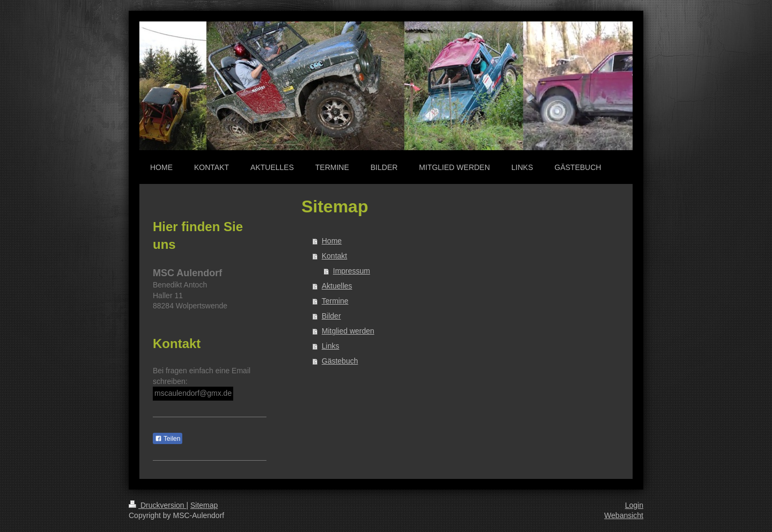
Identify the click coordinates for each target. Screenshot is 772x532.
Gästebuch (340, 361)
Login (634, 505)
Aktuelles (337, 286)
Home (332, 241)
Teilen (168, 439)
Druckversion (157, 505)
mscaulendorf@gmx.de (193, 393)
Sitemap (204, 505)
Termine (335, 301)
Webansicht (624, 515)
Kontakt (334, 256)
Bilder (331, 316)
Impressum (351, 271)
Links (331, 346)
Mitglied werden (348, 331)
